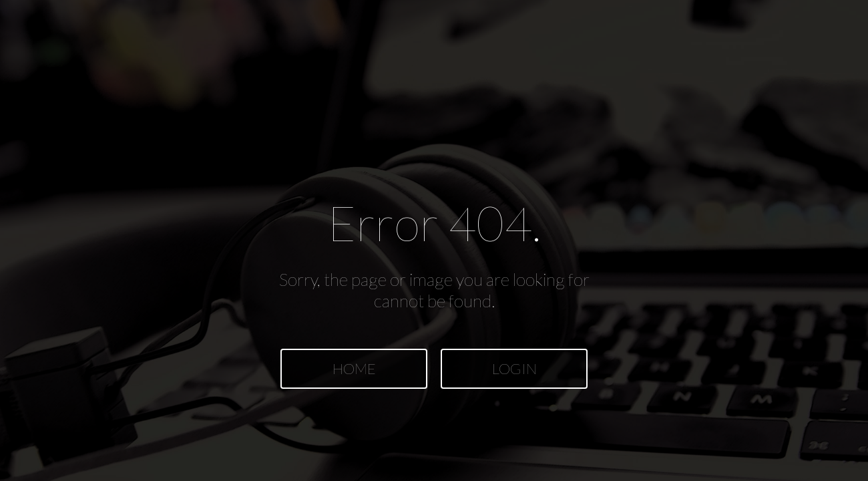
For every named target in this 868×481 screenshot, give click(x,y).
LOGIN (514, 368)
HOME (354, 368)
